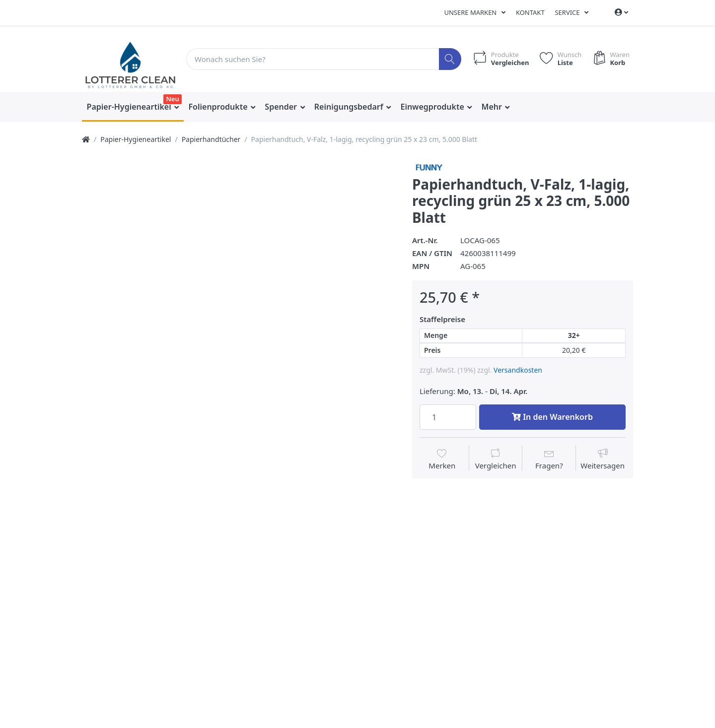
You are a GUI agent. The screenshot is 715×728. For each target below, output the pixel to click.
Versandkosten (518, 370)
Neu (172, 99)
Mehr (493, 107)
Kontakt (530, 12)
